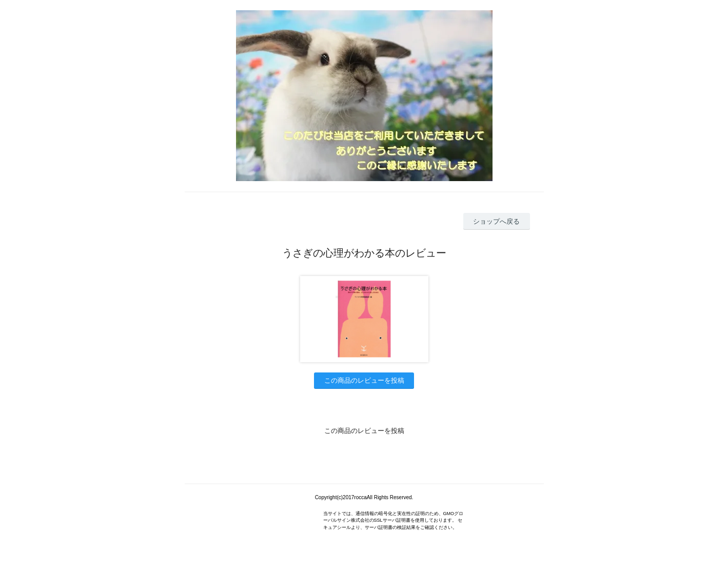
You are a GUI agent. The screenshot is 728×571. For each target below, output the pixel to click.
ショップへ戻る (496, 221)
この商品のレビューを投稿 (364, 380)
